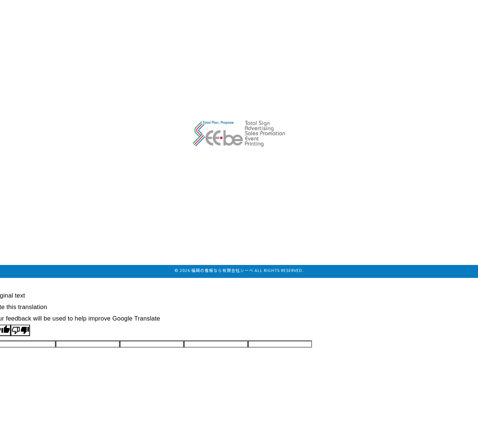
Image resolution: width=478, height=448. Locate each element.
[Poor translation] (20, 330)
